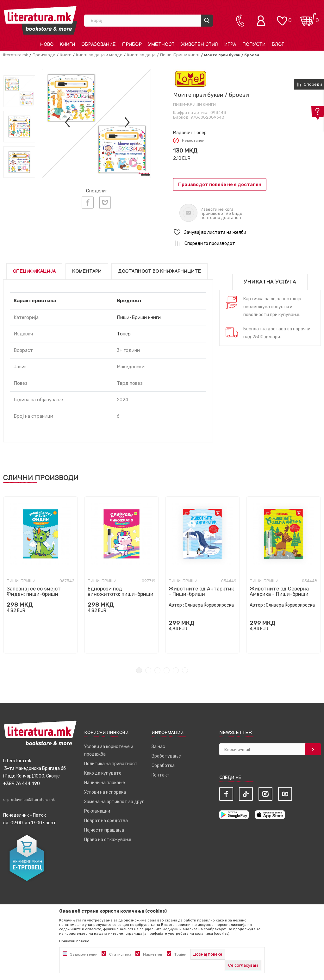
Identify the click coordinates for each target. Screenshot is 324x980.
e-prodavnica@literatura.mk (29, 800)
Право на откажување (108, 840)
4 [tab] (167, 670)
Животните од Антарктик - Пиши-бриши (201, 591)
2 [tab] (148, 670)
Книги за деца (141, 55)
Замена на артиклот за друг (114, 802)
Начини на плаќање (105, 783)
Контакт (161, 775)
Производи (44, 55)
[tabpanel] (40, 575)
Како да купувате (103, 773)
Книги (66, 55)
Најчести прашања (104, 830)
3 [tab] (157, 670)
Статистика (120, 954)
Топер (200, 133)
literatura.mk (16, 55)
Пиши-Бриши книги (180, 55)
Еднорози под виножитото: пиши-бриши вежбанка (121, 594)
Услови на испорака (105, 792)
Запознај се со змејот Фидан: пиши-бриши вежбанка (34, 594)
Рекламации (97, 811)
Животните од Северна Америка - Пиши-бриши (279, 591)
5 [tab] (176, 670)
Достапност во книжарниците (159, 271)
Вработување (166, 756)
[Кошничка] (308, 18)
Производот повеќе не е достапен (220, 184)
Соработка (163, 766)
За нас (158, 747)
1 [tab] (139, 670)
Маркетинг (153, 954)
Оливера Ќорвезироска (209, 605)
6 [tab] (185, 670)
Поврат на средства (106, 821)
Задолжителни (84, 954)
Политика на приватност (111, 764)
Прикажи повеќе (74, 941)
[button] (247, 232)
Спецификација (34, 271)
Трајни (180, 954)
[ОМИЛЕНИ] (282, 18)
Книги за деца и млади (99, 55)
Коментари (87, 271)
